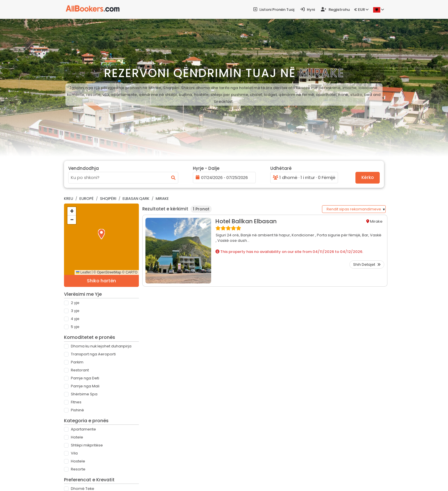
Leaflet (83, 272)
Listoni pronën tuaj (274, 10)
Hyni (308, 10)
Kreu (69, 199)
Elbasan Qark (136, 199)
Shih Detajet (367, 264)
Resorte (78, 469)
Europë (87, 199)
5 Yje (75, 327)
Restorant (80, 370)
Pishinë (77, 410)
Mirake (162, 199)
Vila (74, 453)
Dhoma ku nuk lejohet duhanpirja (101, 346)
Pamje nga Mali (85, 386)
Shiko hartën (101, 281)
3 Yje (75, 311)
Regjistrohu (335, 10)
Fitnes (76, 402)
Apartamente (83, 429)
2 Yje (75, 303)
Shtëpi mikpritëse (87, 445)
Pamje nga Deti (85, 378)
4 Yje (75, 319)
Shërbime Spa (84, 394)
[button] (101, 234)
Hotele (77, 437)
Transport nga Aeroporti (93, 354)
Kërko (368, 177)
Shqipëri (108, 199)
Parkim (77, 362)
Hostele (78, 461)
